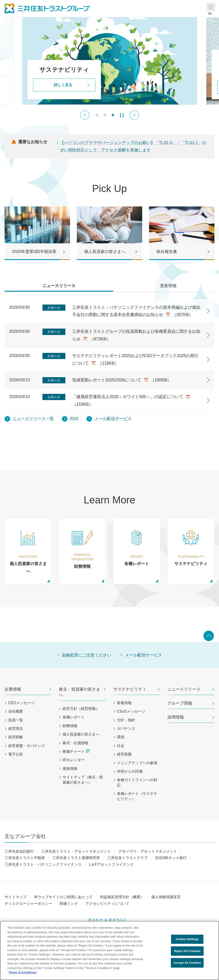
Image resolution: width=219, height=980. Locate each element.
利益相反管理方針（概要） (122, 897)
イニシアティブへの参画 (137, 763)
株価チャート (76, 751)
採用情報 (176, 717)
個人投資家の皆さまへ (81, 734)
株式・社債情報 (75, 743)
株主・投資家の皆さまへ (80, 692)
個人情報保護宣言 (166, 897)
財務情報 (70, 726)
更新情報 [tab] (168, 286)
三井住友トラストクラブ (128, 858)
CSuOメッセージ (131, 711)
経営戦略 (16, 737)
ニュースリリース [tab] (59, 286)
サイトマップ (16, 897)
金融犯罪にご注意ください (86, 655)
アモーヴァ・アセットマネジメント (148, 851)
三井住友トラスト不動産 (25, 858)
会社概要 (16, 711)
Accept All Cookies (187, 963)
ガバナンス (126, 729)
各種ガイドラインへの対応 (137, 782)
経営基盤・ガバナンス (27, 746)
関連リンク (69, 904)
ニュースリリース (184, 689)
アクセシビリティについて (107, 904)
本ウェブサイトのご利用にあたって (63, 897)
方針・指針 (126, 720)
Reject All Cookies (187, 951)
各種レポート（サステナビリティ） (137, 796)
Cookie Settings (187, 939)
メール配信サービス (144, 655)
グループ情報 (180, 703)
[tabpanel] (109, 358)
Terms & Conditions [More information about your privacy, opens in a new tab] (23, 972)
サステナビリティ (130, 689)
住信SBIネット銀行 (171, 858)
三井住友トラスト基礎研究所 (76, 858)
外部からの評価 (130, 771)
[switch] (97, 115)
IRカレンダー (74, 760)
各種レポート (74, 717)
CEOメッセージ (21, 703)
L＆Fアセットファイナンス (111, 864)
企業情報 (13, 689)
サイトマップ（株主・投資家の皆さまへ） (83, 780)
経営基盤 (124, 754)
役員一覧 (16, 720)
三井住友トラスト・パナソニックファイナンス (43, 864)
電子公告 (16, 754)
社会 (121, 746)
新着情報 (124, 703)
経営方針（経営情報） (81, 709)
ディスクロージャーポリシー (28, 904)
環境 (121, 737)
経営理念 (16, 729)
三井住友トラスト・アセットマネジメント (76, 851)
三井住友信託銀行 (19, 851)
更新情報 (70, 769)
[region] (109, 950)
